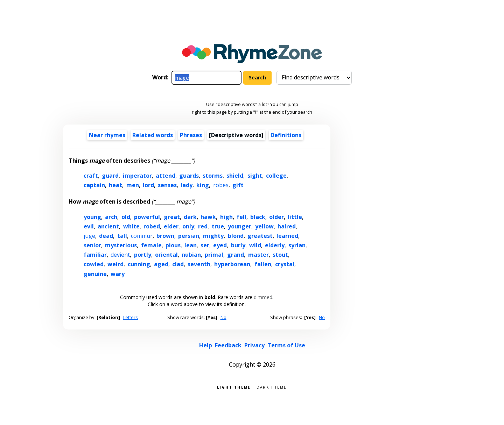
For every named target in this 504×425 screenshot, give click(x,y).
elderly (275, 245)
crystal (285, 264)
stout (280, 255)
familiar (95, 255)
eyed (220, 245)
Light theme (234, 387)
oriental (166, 255)
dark (190, 217)
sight (255, 176)
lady (187, 185)
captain (94, 185)
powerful (147, 217)
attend (166, 176)
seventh (199, 264)
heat (115, 185)
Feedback (228, 345)
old (126, 217)
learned (287, 236)
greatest (260, 236)
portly (143, 255)
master (258, 255)
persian (189, 236)
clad (178, 264)
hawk (208, 217)
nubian (191, 255)
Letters (131, 317)
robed (152, 226)
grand (236, 255)
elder (171, 226)
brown (165, 236)
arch (111, 217)
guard (110, 176)
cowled (94, 264)
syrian (297, 245)
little (295, 217)
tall (122, 236)
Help (206, 345)
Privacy (254, 345)
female (151, 245)
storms (213, 176)
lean (191, 245)
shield (235, 176)
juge (89, 236)
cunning (139, 264)
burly (238, 245)
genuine (95, 274)
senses (167, 185)
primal (214, 255)
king (203, 185)
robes (221, 185)
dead (106, 236)
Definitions (286, 135)
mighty (213, 236)
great (172, 217)
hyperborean (232, 264)
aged (161, 264)
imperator (137, 176)
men (133, 185)
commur (142, 236)
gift (238, 185)
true (218, 226)
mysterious (121, 245)
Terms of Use (286, 345)
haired (287, 226)
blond (236, 236)
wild (255, 245)
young (92, 217)
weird (115, 264)
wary (118, 274)
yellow (264, 226)
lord (148, 185)
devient (120, 255)
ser (205, 245)
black (258, 217)
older (276, 217)
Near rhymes (107, 135)
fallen (263, 264)
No (223, 317)
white (131, 226)
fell (241, 217)
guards (189, 176)
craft (91, 176)
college (276, 176)
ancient (108, 226)
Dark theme (272, 387)
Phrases (191, 135)
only (188, 226)
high (226, 217)
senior (92, 245)
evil (89, 226)
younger (240, 226)
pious (173, 245)
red (203, 226)
